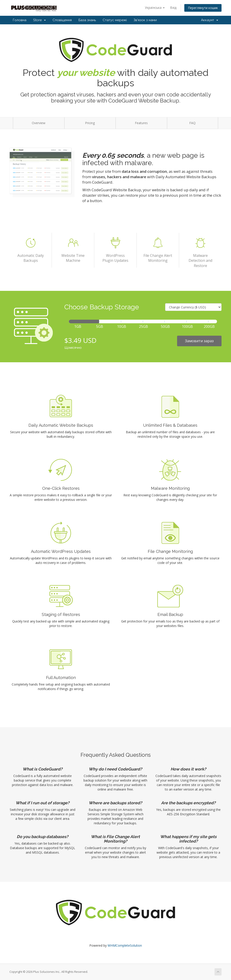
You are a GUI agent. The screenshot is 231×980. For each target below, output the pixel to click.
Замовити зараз (199, 341)
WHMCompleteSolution (125, 945)
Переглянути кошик (203, 8)
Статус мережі (115, 20)
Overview (39, 123)
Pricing (90, 123)
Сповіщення (62, 20)
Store (39, 20)
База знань (87, 20)
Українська (155, 8)
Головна (20, 20)
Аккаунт (210, 20)
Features (141, 123)
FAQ (192, 123)
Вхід (173, 8)
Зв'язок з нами (145, 20)
